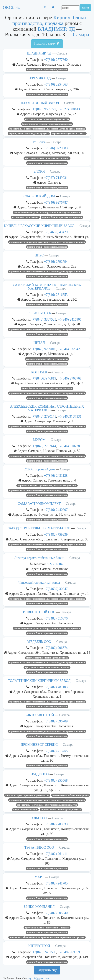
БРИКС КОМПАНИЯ (39, 907)
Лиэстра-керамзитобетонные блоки (39, 558)
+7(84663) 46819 (44, 378)
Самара (81, 34)
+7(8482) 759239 (56, 534)
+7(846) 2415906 (70, 319)
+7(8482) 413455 (56, 751)
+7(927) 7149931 (56, 178)
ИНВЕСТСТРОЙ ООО (39, 612)
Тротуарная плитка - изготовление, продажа (47, 158)
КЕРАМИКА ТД (39, 78)
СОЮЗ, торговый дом (39, 469)
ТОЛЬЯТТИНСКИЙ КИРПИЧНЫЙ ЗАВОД (39, 681)
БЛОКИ (39, 171)
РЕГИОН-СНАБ (39, 313)
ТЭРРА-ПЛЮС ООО (39, 848)
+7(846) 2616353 (56, 295)
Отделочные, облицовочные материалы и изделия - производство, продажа (47, 937)
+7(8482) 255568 (56, 780)
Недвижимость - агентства (25, 217)
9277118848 (56, 564)
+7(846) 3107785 (70, 446)
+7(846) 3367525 (44, 319)
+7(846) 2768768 (70, 378)
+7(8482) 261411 (56, 854)
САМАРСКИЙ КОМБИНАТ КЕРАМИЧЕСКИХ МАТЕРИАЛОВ (47, 287)
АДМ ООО (39, 818)
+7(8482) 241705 (56, 883)
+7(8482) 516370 (56, 618)
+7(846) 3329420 (70, 349)
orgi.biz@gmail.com (39, 978)
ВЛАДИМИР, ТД (56, 29)
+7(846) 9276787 (56, 202)
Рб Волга (39, 142)
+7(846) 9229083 (56, 148)
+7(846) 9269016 (44, 349)
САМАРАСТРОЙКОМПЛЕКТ (39, 504)
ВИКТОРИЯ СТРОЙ (39, 715)
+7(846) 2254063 (56, 84)
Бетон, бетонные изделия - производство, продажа (47, 124)
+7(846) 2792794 (56, 262)
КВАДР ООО (39, 774)
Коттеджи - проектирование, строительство (47, 119)
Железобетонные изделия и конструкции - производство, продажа (47, 212)
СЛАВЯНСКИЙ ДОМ (39, 196)
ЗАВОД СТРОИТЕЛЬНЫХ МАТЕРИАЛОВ (39, 528)
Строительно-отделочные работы (69, 134)
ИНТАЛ (39, 343)
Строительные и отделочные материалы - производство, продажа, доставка (47, 129)
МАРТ (39, 877)
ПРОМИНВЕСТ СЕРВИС (39, 745)
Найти (85, 8)
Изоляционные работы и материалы (71, 795)
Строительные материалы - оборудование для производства (47, 805)
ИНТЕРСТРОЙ (39, 946)
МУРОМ (39, 440)
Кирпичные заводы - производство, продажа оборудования (47, 486)
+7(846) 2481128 (56, 475)
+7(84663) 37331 (70, 416)
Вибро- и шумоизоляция (25, 810)
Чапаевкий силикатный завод (39, 583)
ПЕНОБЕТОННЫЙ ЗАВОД (39, 103)
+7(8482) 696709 (56, 721)
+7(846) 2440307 (56, 510)
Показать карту (46, 43)
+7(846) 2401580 (44, 952)
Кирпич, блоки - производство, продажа (51, 20)
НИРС (39, 255)
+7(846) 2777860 (56, 60)
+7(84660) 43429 (56, 232)
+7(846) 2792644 (44, 446)
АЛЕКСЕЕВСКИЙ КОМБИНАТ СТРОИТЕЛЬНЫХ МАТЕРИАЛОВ (47, 408)
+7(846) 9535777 (44, 109)
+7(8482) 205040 (56, 913)
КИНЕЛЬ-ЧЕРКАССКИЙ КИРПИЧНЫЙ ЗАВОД (39, 226)
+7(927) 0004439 (70, 109)
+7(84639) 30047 (56, 589)
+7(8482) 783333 (56, 824)
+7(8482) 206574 (56, 648)
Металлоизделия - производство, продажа (47, 658)
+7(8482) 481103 (56, 687)
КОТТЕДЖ (39, 372)
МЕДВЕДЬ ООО (39, 642)
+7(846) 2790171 (44, 416)
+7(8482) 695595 (70, 952)
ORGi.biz (11, 7)
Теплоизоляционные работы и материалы (47, 359)
